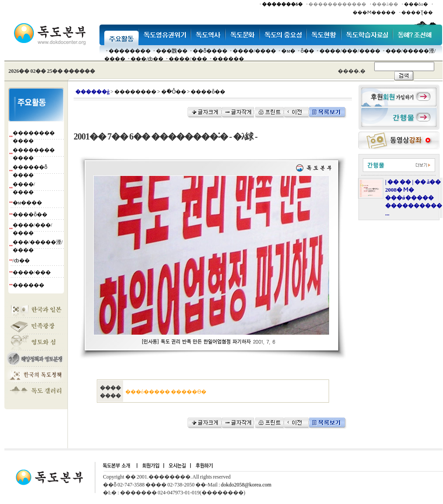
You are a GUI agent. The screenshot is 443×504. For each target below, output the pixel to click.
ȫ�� (307, 51)
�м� (288, 51)
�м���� (28, 203)
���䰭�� (172, 51)
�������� (130, 51)
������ (228, 59)
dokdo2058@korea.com (246, 485)
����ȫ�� (30, 214)
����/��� (188, 59)
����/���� (254, 51)
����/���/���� (350, 51)
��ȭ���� (210, 51)
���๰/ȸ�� (147, 59)
